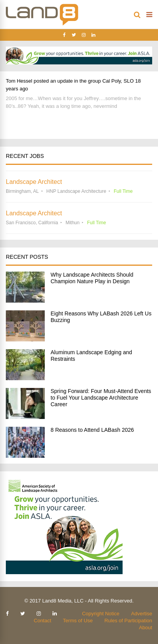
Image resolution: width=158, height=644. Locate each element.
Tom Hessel (19, 81)
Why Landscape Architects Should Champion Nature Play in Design (92, 278)
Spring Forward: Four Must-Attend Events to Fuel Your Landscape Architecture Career (101, 398)
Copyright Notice (101, 614)
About (146, 628)
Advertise (142, 614)
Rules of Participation (128, 621)
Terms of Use (78, 621)
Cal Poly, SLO (118, 81)
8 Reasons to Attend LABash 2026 (92, 430)
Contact (43, 621)
